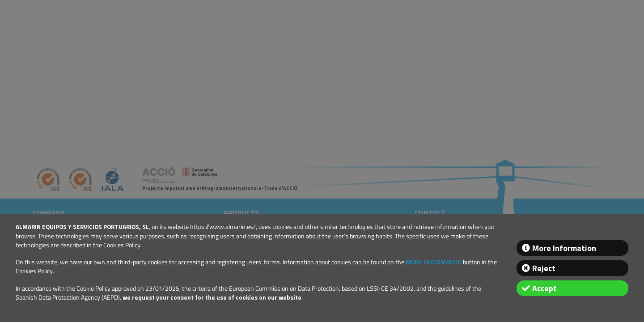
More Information (564, 248)
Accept (544, 288)
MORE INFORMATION (434, 262)
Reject (544, 268)
